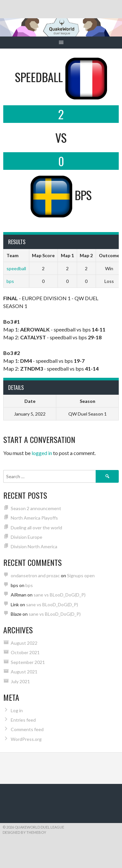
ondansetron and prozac (35, 575)
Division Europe (27, 537)
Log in (17, 710)
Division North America (34, 546)
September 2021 (28, 662)
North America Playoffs (34, 518)
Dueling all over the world (36, 528)
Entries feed (23, 720)
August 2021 (24, 672)
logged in (42, 453)
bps (10, 281)
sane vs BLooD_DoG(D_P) (60, 595)
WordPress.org (26, 739)
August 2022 (24, 643)
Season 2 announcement (36, 508)
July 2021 (20, 681)
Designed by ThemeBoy (24, 832)
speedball (16, 268)
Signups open (81, 575)
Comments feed (27, 729)
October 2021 (25, 652)
